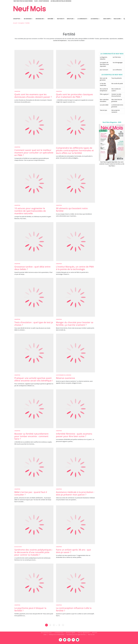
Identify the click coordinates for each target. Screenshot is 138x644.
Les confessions (117, 70)
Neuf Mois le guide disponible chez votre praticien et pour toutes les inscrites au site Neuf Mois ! (112, 164)
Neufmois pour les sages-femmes (76, 634)
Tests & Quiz (103, 110)
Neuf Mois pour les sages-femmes (23, 1)
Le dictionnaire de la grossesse (64, 375)
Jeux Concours (104, 70)
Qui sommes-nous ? (47, 632)
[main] (69, 326)
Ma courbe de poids (117, 83)
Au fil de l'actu (18, 547)
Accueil (15, 23)
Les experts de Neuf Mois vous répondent (104, 64)
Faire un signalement (84, 632)
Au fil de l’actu (117, 57)
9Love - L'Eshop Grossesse (42, 1)
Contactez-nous (59, 632)
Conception (21, 23)
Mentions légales (70, 632)
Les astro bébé (104, 105)
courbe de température (60, 40)
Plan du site (91, 634)
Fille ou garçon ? (104, 94)
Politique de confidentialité (57, 634)
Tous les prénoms (117, 78)
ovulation (120, 39)
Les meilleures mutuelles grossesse (61, 1)
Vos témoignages (118, 62)
